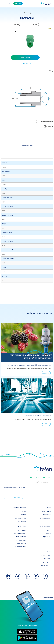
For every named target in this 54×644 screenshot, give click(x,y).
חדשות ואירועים (21, 547)
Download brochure (46, 122)
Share (16, 24)
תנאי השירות (8, 488)
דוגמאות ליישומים (20, 533)
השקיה (23, 511)
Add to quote (25, 57)
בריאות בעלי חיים (20, 518)
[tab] (27, 146)
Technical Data (27, 146)
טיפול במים (22, 521)
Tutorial (51, 126)
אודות (49, 551)
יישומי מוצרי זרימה (45, 526)
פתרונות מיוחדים (45, 518)
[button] (16, 31)
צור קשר (18, 4)
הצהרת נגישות (46, 565)
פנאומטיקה (47, 537)
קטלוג (49, 507)
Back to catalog (26, 13)
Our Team (47, 559)
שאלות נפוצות (21, 543)
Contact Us (27, 63)
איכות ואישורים (21, 537)
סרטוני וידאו (22, 530)
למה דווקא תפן (46, 555)
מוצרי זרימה (47, 515)
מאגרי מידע (22, 526)
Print (35, 24)
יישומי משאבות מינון (19, 507)
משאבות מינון (46, 511)
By (48, 597)
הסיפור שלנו (47, 562)
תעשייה (23, 515)
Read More (46, 373)
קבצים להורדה (21, 540)
